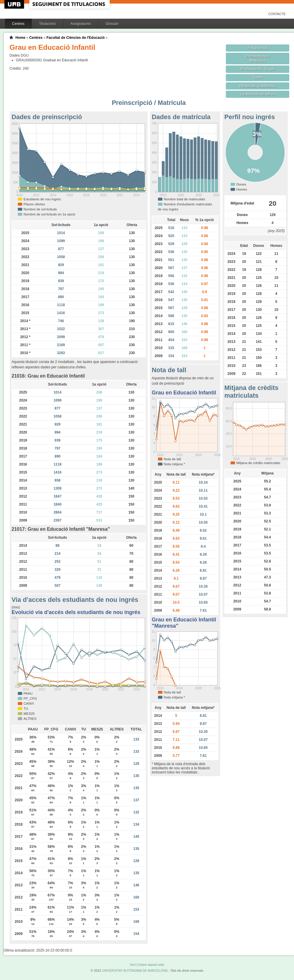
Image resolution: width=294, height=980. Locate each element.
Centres (18, 24)
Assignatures (81, 24)
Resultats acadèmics (258, 86)
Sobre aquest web (151, 965)
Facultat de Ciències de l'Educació (76, 38)
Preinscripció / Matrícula (258, 58)
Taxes (258, 77)
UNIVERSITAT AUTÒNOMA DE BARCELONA (135, 971)
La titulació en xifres (258, 94)
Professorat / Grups (258, 69)
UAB (15, 4)
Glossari (112, 24)
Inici (133, 965)
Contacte (277, 14)
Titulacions (48, 24)
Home (20, 38)
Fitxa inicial (257, 48)
